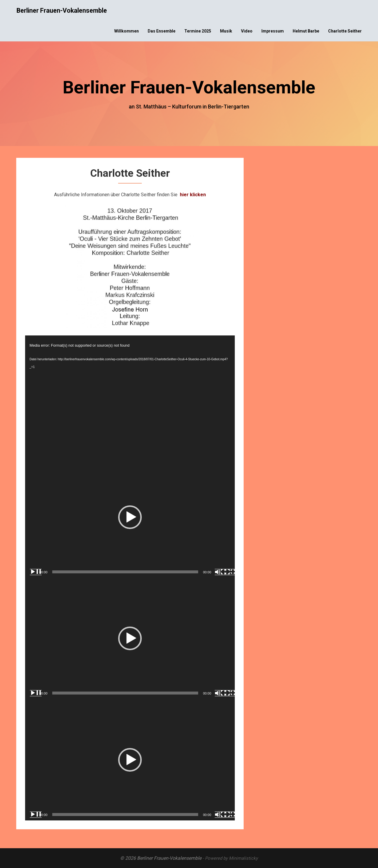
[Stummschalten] (221, 572)
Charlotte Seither (345, 31)
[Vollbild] (230, 572)
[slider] (125, 572)
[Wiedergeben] (36, 572)
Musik (226, 31)
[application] (130, 396)
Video (247, 31)
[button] (130, 517)
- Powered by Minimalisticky (230, 858)
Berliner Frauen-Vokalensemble (62, 10)
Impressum (273, 31)
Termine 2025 (198, 31)
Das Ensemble (162, 31)
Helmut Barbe (306, 31)
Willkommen (127, 31)
